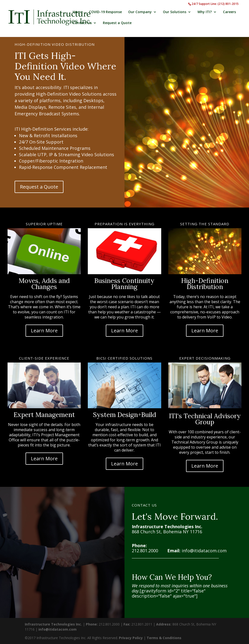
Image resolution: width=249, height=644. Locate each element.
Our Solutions (175, 12)
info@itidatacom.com (204, 551)
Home (78, 12)
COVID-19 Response (105, 12)
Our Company (140, 12)
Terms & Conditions (164, 638)
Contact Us (82, 23)
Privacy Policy (131, 638)
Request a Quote (117, 23)
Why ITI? (205, 12)
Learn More (44, 331)
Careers (229, 12)
